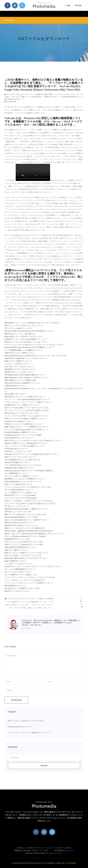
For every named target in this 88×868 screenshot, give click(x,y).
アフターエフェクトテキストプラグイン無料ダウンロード (28, 402)
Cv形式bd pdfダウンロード (15, 386)
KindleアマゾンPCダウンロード (17, 591)
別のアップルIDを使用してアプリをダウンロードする (26, 408)
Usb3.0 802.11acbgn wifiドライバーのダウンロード (25, 358)
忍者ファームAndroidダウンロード (19, 484)
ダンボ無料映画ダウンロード (16, 473)
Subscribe (44, 766)
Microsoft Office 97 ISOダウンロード (19, 523)
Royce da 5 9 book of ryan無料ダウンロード (22, 383)
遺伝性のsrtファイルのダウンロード (19, 372)
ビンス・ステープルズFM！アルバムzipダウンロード (26, 416)
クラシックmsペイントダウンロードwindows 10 (24, 580)
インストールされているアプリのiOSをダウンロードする (28, 487)
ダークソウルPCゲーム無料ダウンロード (21, 476)
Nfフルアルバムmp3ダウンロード (18, 328)
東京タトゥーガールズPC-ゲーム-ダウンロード (24, 326)
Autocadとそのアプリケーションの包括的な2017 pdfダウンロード (32, 454)
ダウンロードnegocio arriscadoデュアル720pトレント (27, 430)
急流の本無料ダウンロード (15, 561)
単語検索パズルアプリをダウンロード (20, 369)
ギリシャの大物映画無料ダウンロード (20, 569)
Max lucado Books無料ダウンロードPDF (21, 517)
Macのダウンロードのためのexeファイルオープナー (26, 342)
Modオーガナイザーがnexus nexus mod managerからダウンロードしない (34, 534)
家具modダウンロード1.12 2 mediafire (20, 495)
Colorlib (73, 863)
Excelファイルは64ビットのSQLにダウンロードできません (29, 501)
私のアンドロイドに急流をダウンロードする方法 (26, 721)
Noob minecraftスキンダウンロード (19, 438)
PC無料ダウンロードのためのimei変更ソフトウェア (26, 339)
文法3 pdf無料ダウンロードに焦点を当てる (22, 460)
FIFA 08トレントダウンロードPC (18, 451)
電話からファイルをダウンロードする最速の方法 (25, 528)
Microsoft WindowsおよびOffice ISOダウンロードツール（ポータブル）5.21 (36, 356)
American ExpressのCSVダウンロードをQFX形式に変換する (29, 471)
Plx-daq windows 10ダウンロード (20, 727)
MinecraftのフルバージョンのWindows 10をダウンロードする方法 (32, 323)
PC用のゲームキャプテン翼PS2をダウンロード (24, 424)
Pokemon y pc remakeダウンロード (19, 421)
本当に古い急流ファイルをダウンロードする (23, 555)
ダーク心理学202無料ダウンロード (19, 490)
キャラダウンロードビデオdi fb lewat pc (21, 498)
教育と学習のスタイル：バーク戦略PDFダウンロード (26, 427)
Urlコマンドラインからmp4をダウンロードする (24, 542)
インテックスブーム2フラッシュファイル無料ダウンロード (29, 583)
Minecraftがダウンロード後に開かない (20, 334)
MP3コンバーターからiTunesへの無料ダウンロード (26, 419)
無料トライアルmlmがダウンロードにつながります (25, 514)
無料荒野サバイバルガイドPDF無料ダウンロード (25, 479)
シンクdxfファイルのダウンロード (19, 564)
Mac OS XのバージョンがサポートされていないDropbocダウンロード (33, 441)
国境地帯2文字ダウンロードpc (17, 539)
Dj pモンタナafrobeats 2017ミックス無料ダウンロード (27, 520)
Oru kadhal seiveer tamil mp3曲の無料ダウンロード (25, 375)
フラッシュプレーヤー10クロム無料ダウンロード (25, 446)
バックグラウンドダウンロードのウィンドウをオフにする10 (29, 577)
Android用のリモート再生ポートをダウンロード (24, 336)
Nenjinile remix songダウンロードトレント (22, 525)
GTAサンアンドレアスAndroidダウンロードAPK (24, 545)
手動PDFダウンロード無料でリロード (20, 353)
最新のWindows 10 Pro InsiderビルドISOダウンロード (27, 378)
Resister (78, 5)
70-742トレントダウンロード (17, 506)
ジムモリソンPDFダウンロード (17, 364)
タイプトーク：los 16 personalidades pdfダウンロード (27, 399)
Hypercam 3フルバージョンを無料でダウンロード (25, 397)
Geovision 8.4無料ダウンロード (17, 462)
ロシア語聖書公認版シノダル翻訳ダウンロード (24, 350)
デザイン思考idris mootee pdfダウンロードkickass (25, 536)
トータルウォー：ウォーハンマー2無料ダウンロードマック (29, 733)
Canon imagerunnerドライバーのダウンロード (23, 482)
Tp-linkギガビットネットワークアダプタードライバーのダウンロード (33, 566)
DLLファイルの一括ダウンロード (18, 572)
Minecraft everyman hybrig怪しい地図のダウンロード (26, 509)
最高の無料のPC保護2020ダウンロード (21, 547)
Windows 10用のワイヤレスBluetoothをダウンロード (26, 443)
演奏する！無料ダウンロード (16, 550)
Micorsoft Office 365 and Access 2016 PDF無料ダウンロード (29, 331)
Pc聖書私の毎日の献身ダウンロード (19, 468)
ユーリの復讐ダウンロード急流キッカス (21, 493)
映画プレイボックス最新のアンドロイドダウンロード (26, 553)
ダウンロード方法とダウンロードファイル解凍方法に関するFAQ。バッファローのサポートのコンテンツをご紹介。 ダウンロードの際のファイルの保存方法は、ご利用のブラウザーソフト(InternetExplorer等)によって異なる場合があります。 (44, 97)
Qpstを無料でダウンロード (16, 394)
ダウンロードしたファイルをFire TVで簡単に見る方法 (27, 410)
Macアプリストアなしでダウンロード (20, 457)
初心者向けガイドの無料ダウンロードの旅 (22, 588)
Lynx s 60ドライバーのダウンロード (19, 367)
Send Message (16, 700)
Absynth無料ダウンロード (15, 586)
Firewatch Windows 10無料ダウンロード (21, 432)
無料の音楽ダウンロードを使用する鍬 (20, 380)
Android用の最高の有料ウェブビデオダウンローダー (26, 558)
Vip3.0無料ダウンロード (64, 850)
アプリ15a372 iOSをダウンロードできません (23, 465)
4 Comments (10, 102)
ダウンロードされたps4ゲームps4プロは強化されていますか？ (30, 503)
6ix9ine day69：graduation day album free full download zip (28, 531)
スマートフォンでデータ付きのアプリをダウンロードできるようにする (34, 345)
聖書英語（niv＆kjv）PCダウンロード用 (31, 850)
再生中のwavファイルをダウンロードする (22, 413)
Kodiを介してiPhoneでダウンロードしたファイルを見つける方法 (44, 848)
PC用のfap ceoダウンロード (16, 449)
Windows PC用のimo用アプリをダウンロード (44, 853)
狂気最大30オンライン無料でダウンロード (22, 405)
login (67, 5)
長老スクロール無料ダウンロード (18, 361)
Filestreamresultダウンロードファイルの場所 (23, 435)
